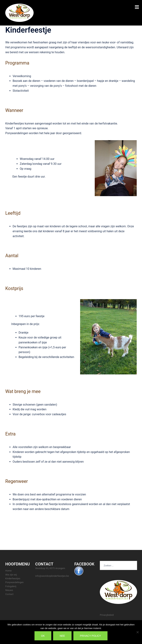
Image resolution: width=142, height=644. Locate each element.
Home (8, 571)
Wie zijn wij (11, 575)
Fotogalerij (11, 586)
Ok (43, 636)
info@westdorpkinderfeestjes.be (52, 576)
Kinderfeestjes (13, 578)
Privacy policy (90, 636)
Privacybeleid (107, 615)
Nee (62, 636)
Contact (9, 594)
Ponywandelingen (14, 582)
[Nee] (137, 632)
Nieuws (9, 590)
